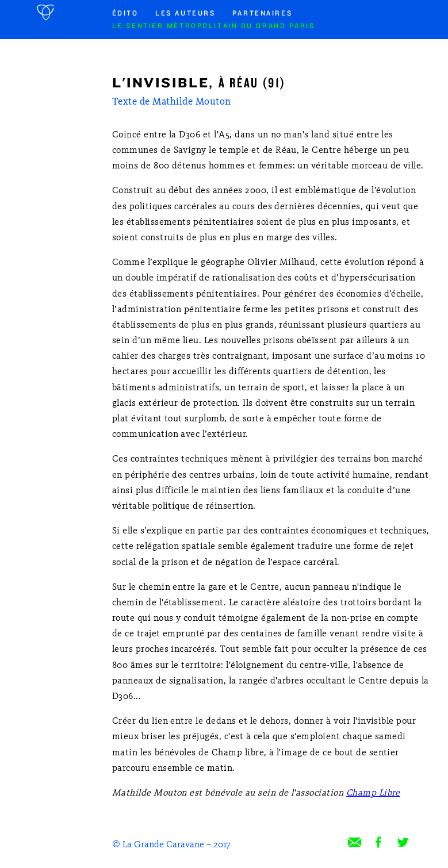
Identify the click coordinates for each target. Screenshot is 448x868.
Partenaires (262, 14)
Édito (125, 14)
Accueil (47, 13)
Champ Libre (373, 793)
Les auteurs (185, 14)
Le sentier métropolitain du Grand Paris (214, 26)
